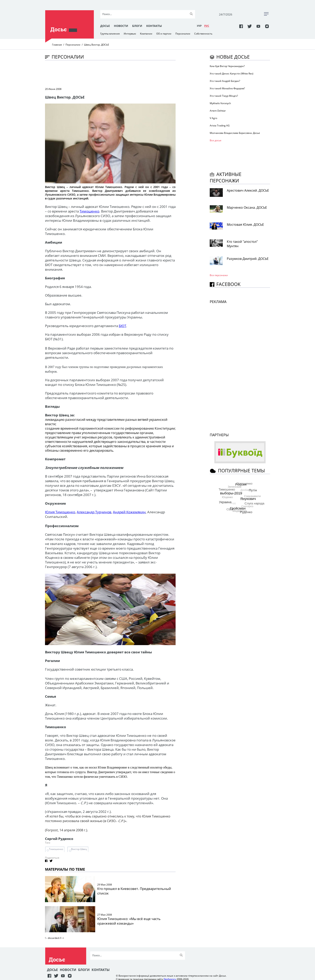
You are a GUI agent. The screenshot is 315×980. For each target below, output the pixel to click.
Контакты (154, 26)
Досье (105, 26)
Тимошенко (89, 211)
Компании (146, 34)
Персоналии (183, 34)
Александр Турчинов (94, 512)
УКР (199, 26)
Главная (57, 45)
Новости (121, 26)
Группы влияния (110, 34)
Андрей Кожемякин (129, 512)
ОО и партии (164, 34)
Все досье (216, 140)
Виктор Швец (79, 849)
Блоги (137, 26)
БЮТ (122, 326)
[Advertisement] (118, 73)
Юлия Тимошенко (60, 512)
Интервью (130, 34)
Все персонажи (219, 275)
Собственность (203, 34)
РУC (207, 26)
